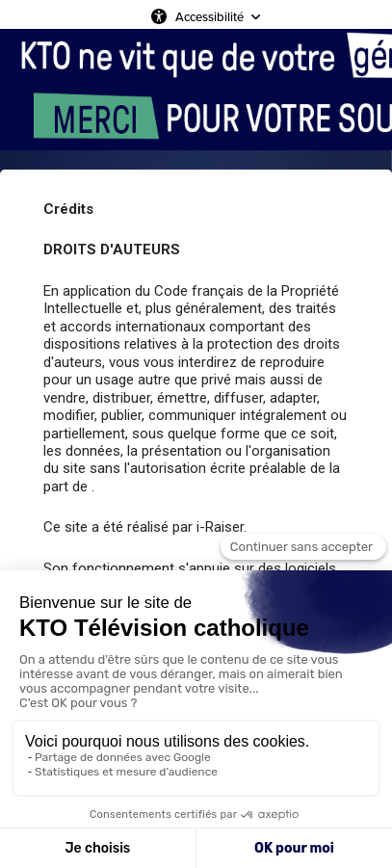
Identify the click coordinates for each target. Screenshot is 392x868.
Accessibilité (209, 16)
